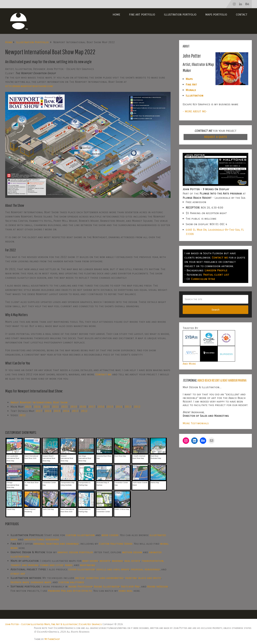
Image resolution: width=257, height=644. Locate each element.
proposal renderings (145, 569)
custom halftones (71, 582)
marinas (117, 561)
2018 (83, 407)
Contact (242, 15)
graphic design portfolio (75, 552)
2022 (55, 407)
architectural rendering (42, 539)
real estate (132, 561)
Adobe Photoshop (80, 586)
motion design (132, 552)
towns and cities (52, 565)
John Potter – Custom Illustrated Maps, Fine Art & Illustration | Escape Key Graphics (53, 624)
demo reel (126, 591)
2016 (101, 407)
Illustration (195, 96)
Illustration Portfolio (180, 15)
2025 (28, 407)
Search (215, 310)
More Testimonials (196, 423)
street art (18, 574)
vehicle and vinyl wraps (113, 569)
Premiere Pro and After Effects (70, 591)
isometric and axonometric (105, 578)
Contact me (103, 374)
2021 (65, 407)
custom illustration (80, 535)
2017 (92, 407)
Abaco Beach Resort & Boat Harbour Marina (222, 380)
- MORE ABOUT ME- (195, 111)
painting (131, 578)
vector (80, 578)
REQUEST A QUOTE (215, 137)
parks (69, 565)
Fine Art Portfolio (142, 15)
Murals (191, 90)
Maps (189, 79)
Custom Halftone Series (116, 544)
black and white (150, 578)
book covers (110, 535)
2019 (74, 407)
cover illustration (82, 569)
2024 (37, 407)
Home (116, 15)
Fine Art (191, 84)
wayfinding (88, 565)
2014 (119, 407)
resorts (105, 561)
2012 (137, 407)
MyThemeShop (52, 639)
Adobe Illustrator (107, 586)
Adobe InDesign (158, 586)
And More (189, 364)
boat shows (90, 561)
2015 (110, 407)
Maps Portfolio (216, 15)
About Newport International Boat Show (39, 402)
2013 (128, 407)
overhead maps (41, 582)
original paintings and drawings (56, 544)
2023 (46, 407)
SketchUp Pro (130, 586)
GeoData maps (20, 582)
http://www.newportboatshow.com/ (29, 86)
